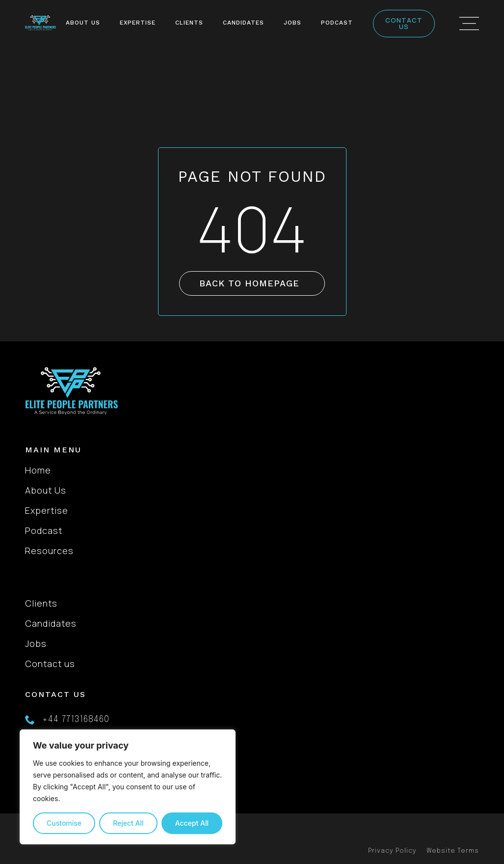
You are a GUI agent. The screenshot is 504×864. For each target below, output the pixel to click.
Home (38, 470)
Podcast (337, 23)
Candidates (243, 23)
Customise (64, 823)
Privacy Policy (392, 851)
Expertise (138, 23)
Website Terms (453, 851)
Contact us (50, 664)
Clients (189, 23)
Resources (49, 551)
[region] (128, 787)
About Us (83, 23)
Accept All (192, 823)
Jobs (292, 23)
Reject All (128, 823)
